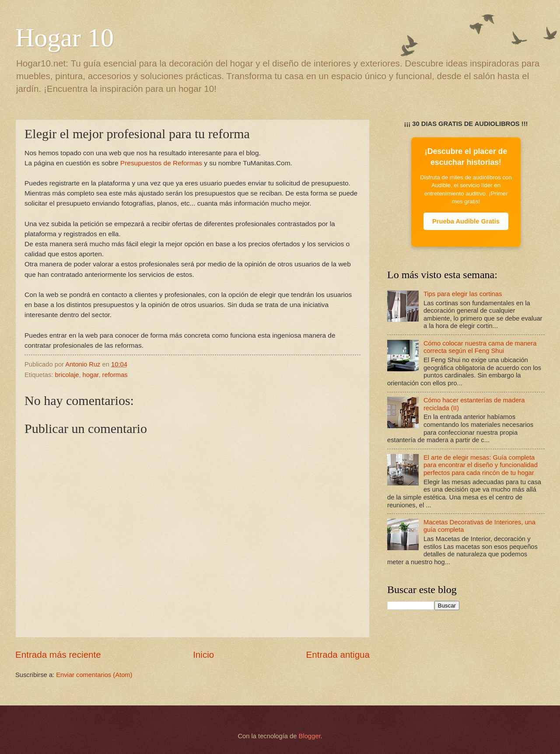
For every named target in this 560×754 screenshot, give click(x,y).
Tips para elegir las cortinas (463, 294)
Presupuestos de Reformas (161, 163)
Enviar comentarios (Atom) (94, 675)
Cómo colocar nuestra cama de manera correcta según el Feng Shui (480, 347)
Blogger (310, 736)
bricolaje (67, 375)
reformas (115, 375)
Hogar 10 (65, 38)
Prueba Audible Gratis (466, 221)
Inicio (203, 655)
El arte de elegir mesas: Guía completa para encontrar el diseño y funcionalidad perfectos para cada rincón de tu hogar (481, 465)
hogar (91, 375)
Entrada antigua (338, 655)
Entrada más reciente (58, 655)
